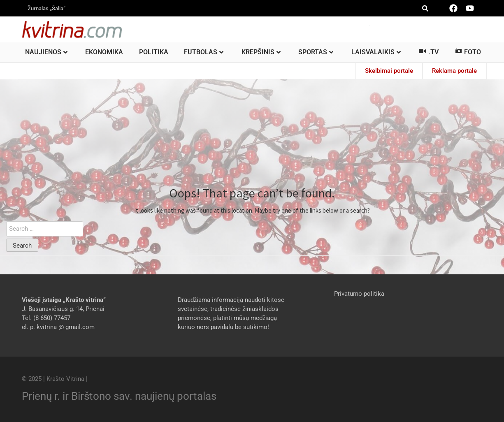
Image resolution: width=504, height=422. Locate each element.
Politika (154, 52)
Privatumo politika (359, 293)
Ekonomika (104, 52)
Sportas (316, 52)
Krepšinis (261, 52)
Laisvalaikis (376, 52)
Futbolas (204, 52)
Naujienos (46, 52)
